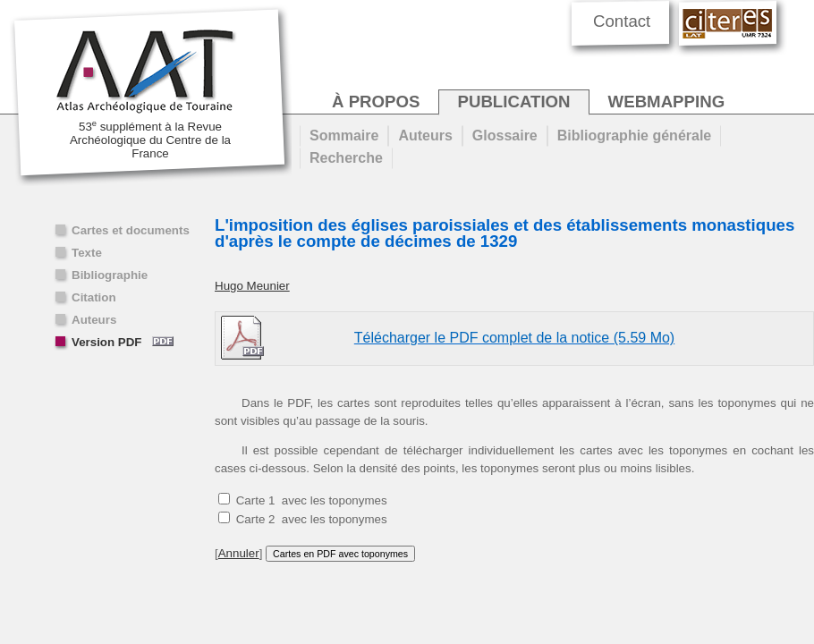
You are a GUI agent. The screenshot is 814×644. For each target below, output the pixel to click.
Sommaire (344, 136)
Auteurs (94, 320)
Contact (622, 21)
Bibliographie (110, 275)
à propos (376, 102)
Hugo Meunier (252, 286)
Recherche (346, 158)
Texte (87, 253)
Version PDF (123, 342)
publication (513, 102)
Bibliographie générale (634, 136)
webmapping (667, 102)
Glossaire (505, 136)
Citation (94, 297)
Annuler (239, 553)
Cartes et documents (131, 230)
